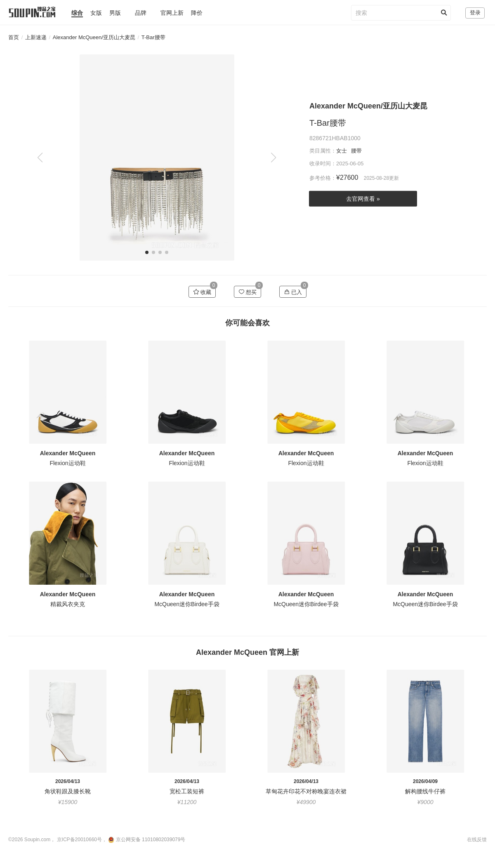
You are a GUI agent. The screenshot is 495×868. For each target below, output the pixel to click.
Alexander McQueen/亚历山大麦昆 (94, 37)
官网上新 (172, 13)
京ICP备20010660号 (79, 840)
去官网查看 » (363, 199)
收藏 (202, 292)
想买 (248, 292)
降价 (197, 13)
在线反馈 (477, 840)
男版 (115, 13)
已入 (293, 292)
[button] (273, 158)
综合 (77, 13)
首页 (14, 37)
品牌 (141, 13)
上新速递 (36, 37)
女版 (96, 13)
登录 (475, 13)
